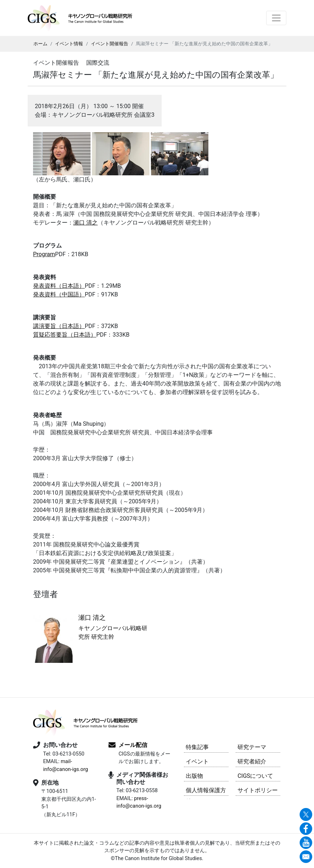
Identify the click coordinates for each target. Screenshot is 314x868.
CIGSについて (255, 776)
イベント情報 (69, 44)
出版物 (194, 776)
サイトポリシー (258, 790)
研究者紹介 (252, 761)
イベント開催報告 (110, 44)
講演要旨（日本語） (59, 326)
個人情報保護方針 (206, 791)
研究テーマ (252, 747)
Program (44, 254)
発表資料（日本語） (59, 286)
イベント (197, 761)
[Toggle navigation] (276, 18)
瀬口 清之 (86, 223)
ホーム (40, 44)
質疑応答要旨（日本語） (65, 335)
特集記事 (197, 747)
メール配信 (133, 745)
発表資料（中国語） (59, 294)
